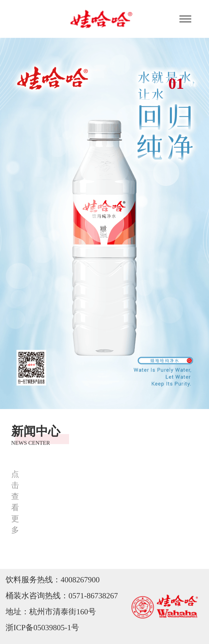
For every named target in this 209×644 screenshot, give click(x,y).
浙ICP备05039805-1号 (42, 628)
